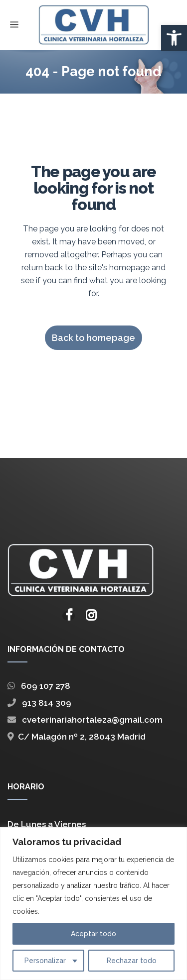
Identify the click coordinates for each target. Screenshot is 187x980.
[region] (93, 904)
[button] (174, 38)
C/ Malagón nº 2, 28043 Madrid (77, 738)
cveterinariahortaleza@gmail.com (85, 721)
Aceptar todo (93, 934)
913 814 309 (39, 704)
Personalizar (45, 961)
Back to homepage (93, 338)
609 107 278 (39, 687)
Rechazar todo (132, 961)
